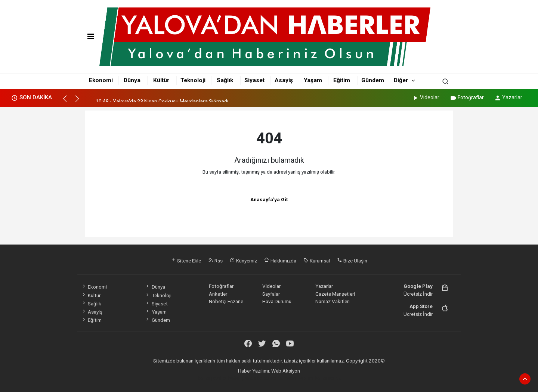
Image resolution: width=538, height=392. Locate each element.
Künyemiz (243, 261)
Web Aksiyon (286, 371)
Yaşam (313, 80)
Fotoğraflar (467, 97)
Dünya (132, 80)
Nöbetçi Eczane (226, 301)
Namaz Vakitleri (333, 301)
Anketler (218, 294)
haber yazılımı (212, 378)
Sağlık (225, 80)
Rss (215, 261)
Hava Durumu (277, 301)
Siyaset (254, 80)
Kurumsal (317, 261)
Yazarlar (508, 97)
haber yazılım (299, 378)
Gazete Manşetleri (335, 294)
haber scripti (270, 378)
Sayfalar (271, 294)
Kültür (161, 80)
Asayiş (284, 80)
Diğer (401, 80)
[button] (68, 102)
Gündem (373, 80)
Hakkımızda (280, 261)
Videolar (426, 97)
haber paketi (242, 378)
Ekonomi (101, 80)
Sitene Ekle (186, 261)
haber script (328, 378)
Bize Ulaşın (352, 261)
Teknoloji (193, 80)
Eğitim (342, 80)
